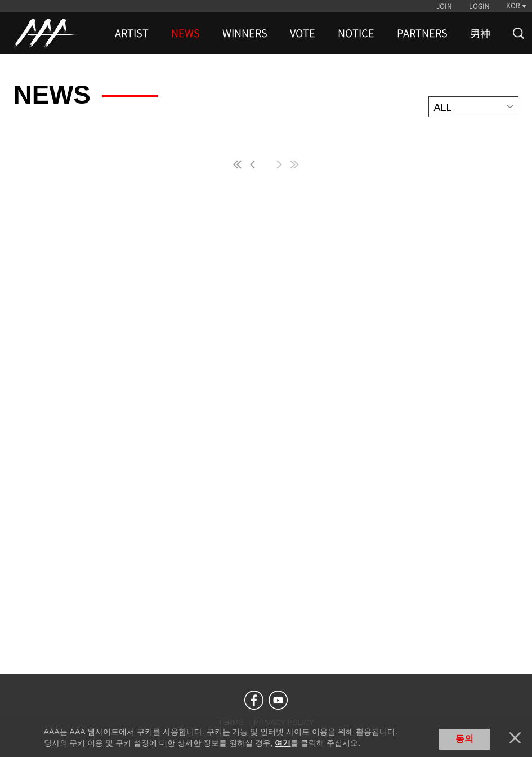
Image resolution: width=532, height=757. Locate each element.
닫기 (515, 738)
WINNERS (245, 33)
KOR (513, 6)
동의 (464, 739)
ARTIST (132, 33)
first (238, 164)
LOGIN (479, 6)
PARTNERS (422, 33)
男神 (480, 33)
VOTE (303, 33)
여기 (283, 743)
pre (255, 164)
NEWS (185, 33)
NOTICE (356, 33)
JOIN (444, 6)
